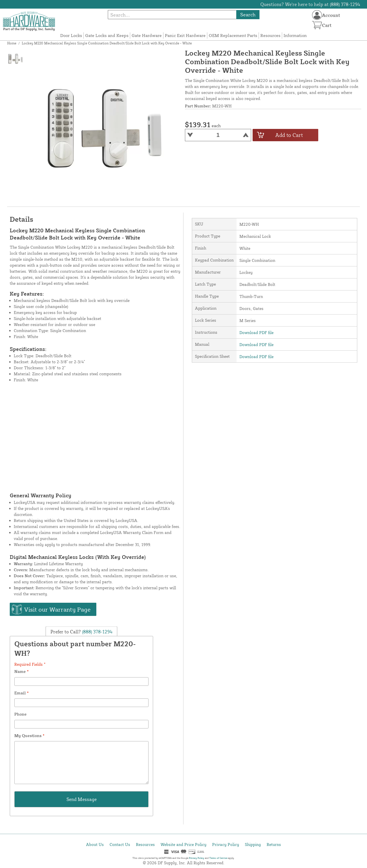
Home (12, 43)
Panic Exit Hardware (185, 35)
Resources (270, 35)
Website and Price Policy (183, 844)
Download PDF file (256, 332)
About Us (95, 844)
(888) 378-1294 (97, 631)
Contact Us (120, 844)
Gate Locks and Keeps (107, 35)
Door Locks (71, 35)
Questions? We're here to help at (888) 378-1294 (310, 4)
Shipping (253, 844)
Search (248, 14)
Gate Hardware (147, 35)
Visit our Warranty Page (57, 609)
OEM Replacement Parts (233, 35)
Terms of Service (218, 858)
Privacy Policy (226, 844)
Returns (274, 844)
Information (295, 35)
